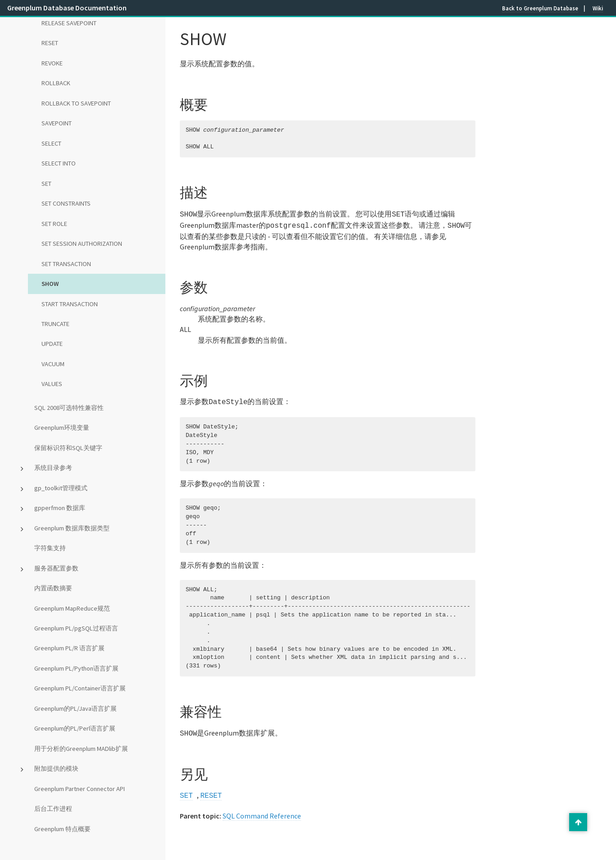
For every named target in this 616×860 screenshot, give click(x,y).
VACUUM (53, 364)
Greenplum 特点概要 (62, 829)
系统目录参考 (53, 468)
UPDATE (52, 344)
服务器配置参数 (56, 568)
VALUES (52, 384)
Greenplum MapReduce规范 (72, 608)
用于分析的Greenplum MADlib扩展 (81, 749)
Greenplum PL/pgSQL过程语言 (76, 628)
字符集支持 (50, 548)
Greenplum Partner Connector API (80, 789)
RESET (50, 43)
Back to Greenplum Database (540, 8)
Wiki (598, 8)
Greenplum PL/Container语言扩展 (80, 688)
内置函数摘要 (53, 588)
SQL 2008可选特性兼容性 (69, 408)
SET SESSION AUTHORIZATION (82, 244)
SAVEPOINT (57, 123)
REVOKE (52, 63)
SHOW (50, 284)
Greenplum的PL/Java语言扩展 (75, 708)
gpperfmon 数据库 (60, 508)
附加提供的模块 (56, 768)
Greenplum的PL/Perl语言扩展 (75, 728)
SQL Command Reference (262, 811)
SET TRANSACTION (66, 264)
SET (46, 184)
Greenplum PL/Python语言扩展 (76, 668)
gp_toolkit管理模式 (61, 488)
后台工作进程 (53, 809)
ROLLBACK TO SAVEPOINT (76, 103)
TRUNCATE (55, 324)
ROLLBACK (56, 83)
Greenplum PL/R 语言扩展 (69, 648)
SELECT (51, 143)
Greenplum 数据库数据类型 (72, 528)
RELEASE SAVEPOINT (69, 23)
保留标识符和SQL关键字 (68, 448)
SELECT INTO (59, 163)
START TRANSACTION (70, 304)
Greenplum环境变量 (62, 428)
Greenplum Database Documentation (67, 8)
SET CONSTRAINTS (66, 203)
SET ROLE (54, 224)
